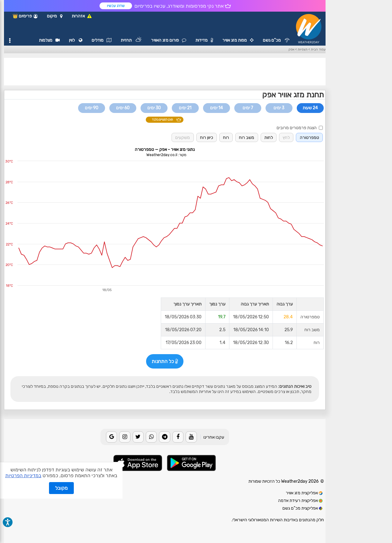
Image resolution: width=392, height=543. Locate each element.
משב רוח (247, 138)
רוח (226, 138)
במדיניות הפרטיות (23, 476)
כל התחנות (165, 361)
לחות (269, 138)
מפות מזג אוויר (238, 40)
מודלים (102, 40)
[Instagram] (125, 437)
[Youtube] (191, 437)
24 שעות (310, 108)
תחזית (131, 40)
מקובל (61, 488)
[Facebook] (178, 437)
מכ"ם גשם (276, 40)
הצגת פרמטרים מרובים (300, 128)
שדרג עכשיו (116, 6)
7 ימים (248, 108)
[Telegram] (164, 437)
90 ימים (92, 108)
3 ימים (279, 108)
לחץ (286, 138)
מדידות (204, 40)
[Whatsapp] (151, 437)
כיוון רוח (207, 138)
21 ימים (185, 108)
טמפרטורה (309, 138)
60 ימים (123, 108)
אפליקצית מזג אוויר (304, 493)
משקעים (183, 138)
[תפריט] (10, 41)
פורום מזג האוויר (169, 40)
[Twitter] (138, 437)
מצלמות (49, 40)
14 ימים (217, 108)
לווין (76, 40)
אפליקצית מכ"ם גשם (302, 508)
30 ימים (154, 108)
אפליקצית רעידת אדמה (300, 501)
